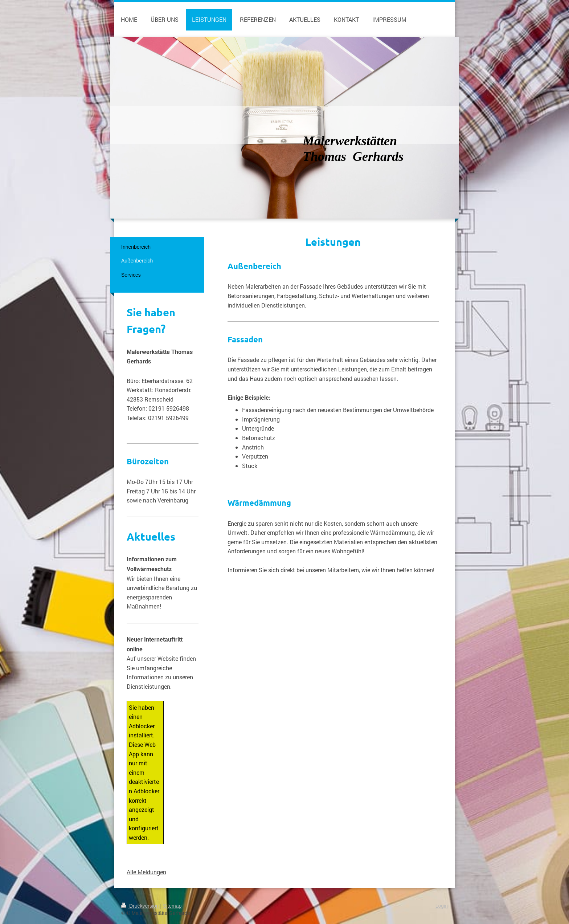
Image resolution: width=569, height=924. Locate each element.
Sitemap (172, 906)
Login (442, 906)
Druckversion (141, 906)
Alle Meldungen (146, 872)
